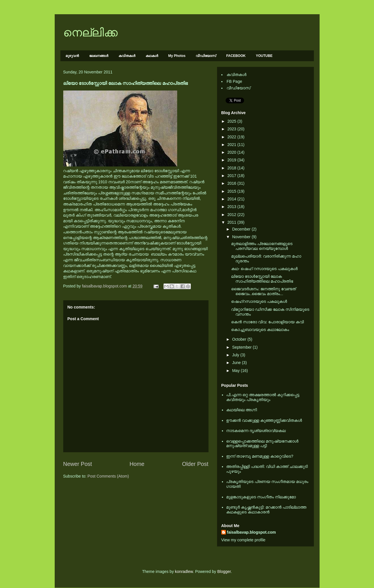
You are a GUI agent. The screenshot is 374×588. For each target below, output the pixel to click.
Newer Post (78, 464)
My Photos (177, 56)
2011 (232, 222)
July (236, 355)
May (236, 371)
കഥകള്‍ (152, 56)
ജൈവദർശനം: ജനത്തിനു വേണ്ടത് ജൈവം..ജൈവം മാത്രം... (263, 291)
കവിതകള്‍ (127, 56)
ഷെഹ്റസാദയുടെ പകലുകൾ (259, 301)
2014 (232, 199)
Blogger (224, 571)
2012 (232, 215)
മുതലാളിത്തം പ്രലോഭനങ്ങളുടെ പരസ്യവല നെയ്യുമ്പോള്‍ (262, 246)
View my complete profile (243, 540)
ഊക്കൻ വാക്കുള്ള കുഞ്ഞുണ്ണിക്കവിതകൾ (264, 420)
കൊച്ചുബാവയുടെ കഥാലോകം (260, 330)
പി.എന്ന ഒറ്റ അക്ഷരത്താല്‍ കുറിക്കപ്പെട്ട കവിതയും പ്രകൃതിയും (263, 397)
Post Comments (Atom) (108, 476)
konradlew (184, 571)
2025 (232, 121)
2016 (232, 183)
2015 (232, 191)
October (240, 339)
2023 (232, 129)
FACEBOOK (236, 56)
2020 (232, 152)
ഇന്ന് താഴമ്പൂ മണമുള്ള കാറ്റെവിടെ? (260, 456)
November (242, 237)
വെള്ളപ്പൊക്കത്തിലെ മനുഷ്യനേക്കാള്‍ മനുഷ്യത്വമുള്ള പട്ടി (262, 444)
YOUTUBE (264, 56)
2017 (232, 176)
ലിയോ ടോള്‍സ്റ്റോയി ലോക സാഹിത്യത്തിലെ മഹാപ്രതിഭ (262, 279)
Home (137, 464)
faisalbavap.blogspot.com (252, 532)
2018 (232, 168)
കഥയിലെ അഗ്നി (242, 410)
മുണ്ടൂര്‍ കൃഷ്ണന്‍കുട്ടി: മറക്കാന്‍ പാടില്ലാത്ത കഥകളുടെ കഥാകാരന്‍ (266, 510)
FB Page (234, 81)
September (242, 347)
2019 (232, 160)
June (237, 363)
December (242, 229)
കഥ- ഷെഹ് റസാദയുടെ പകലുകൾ (264, 269)
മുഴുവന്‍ (72, 56)
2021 (232, 145)
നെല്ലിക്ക (90, 32)
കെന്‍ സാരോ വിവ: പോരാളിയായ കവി (267, 322)
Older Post (195, 464)
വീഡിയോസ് (206, 56)
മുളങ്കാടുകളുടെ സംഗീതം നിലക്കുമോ (261, 497)
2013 (232, 207)
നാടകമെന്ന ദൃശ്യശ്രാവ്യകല (256, 431)
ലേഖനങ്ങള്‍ (99, 56)
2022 (232, 137)
